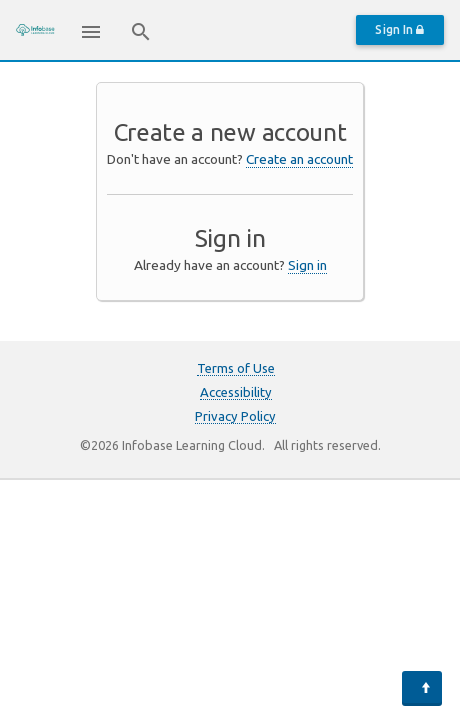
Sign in (307, 265)
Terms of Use (236, 368)
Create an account (299, 159)
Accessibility (236, 392)
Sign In (399, 29)
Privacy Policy (235, 416)
